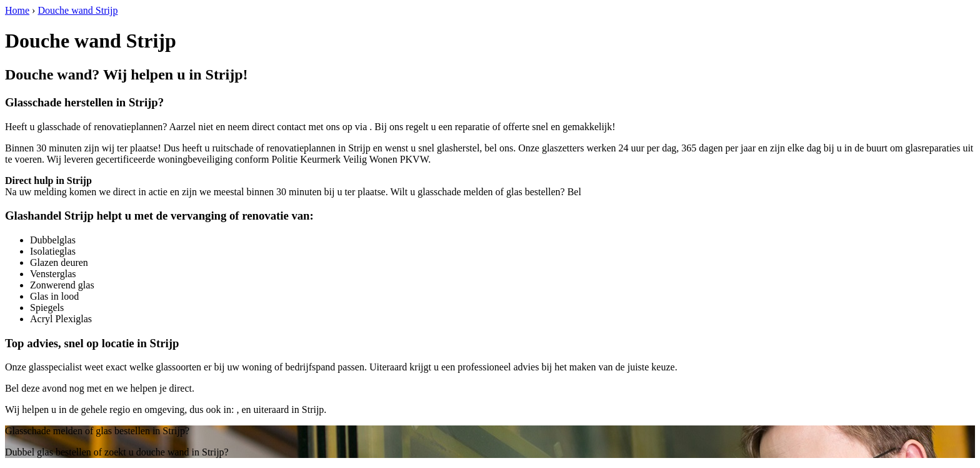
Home (17, 10)
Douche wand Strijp (77, 10)
